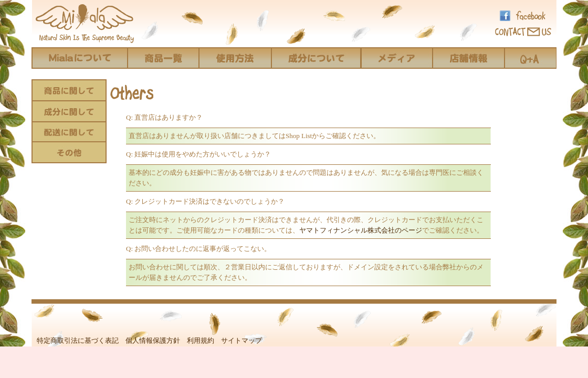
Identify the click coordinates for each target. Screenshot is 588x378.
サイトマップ (241, 340)
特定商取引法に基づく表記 (78, 340)
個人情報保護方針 (153, 340)
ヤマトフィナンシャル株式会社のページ (361, 230)
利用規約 (201, 340)
